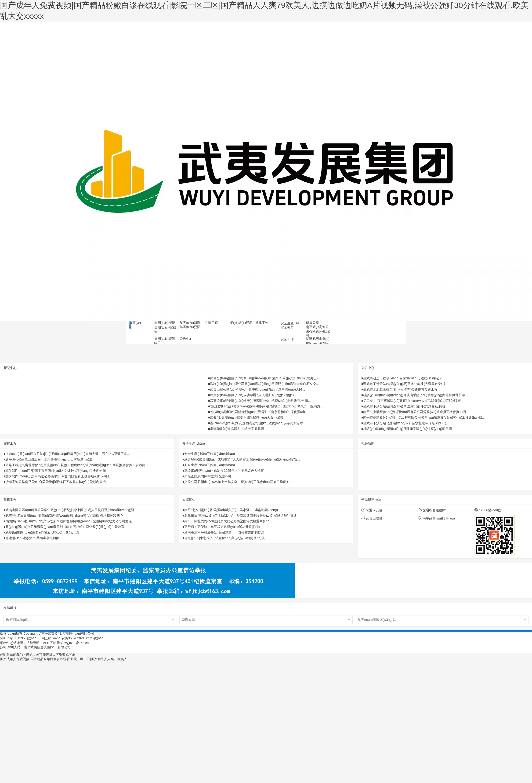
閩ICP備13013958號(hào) (19, 638)
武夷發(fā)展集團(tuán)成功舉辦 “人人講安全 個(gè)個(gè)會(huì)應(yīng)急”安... (242, 459)
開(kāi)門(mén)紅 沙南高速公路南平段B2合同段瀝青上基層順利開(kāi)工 (58, 476)
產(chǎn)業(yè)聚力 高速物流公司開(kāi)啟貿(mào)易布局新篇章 (257, 423)
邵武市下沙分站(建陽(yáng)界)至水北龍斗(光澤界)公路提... (406, 384)
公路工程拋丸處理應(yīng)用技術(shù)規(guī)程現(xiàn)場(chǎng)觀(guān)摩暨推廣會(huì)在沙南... (77, 465)
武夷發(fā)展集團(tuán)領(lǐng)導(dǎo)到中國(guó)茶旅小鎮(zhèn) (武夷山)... (265, 378)
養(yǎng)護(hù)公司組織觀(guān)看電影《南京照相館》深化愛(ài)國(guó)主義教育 (65, 527)
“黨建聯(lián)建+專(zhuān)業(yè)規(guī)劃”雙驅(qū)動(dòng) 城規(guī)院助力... (266, 406)
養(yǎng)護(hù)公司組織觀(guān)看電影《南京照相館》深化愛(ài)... (259, 412)
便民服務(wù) (371, 500)
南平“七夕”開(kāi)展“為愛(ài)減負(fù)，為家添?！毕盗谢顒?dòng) (231, 510)
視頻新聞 (368, 443)
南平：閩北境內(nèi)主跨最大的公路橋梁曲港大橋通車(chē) (227, 521)
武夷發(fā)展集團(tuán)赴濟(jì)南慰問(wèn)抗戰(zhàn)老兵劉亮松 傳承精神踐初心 (64, 516)
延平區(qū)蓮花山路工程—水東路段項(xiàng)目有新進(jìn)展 (49, 459)
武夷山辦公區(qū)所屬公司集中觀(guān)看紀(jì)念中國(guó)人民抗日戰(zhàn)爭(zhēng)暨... (71, 510)
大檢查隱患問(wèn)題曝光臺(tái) (208, 476)
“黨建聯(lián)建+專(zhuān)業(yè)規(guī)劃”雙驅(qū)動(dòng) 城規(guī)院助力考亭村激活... (70, 521)
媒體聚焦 (189, 500)
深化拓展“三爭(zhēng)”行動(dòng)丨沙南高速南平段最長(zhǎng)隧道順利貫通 (241, 516)
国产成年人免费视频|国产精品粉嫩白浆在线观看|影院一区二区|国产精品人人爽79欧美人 (64, 659)
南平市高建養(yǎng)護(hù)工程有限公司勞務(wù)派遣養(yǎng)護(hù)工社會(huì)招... (424, 417)
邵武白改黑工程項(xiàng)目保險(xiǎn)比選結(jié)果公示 (403, 378)
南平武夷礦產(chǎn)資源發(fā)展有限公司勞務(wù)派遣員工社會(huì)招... (416, 412)
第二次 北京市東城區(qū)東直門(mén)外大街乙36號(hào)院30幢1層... (413, 401)
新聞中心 (10, 368)
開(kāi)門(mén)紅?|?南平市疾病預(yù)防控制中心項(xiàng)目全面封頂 (56, 471)
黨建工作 (10, 500)
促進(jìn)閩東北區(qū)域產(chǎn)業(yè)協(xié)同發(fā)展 (224, 538)
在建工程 (10, 443)
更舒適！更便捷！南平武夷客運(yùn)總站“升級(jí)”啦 (222, 527)
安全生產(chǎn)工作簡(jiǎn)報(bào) (210, 454)
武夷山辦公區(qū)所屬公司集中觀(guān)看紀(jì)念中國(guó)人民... (257, 389)
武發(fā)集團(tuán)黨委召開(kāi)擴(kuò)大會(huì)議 (247, 417)
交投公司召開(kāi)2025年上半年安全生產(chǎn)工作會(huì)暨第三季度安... (238, 482)
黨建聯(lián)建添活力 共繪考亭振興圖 (237, 429)
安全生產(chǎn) (194, 443)
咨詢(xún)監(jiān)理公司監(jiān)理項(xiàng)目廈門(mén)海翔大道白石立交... (264, 384)
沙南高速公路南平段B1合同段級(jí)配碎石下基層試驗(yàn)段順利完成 (56, 482)
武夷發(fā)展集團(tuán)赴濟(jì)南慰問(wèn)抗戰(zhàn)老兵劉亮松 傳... (260, 401)
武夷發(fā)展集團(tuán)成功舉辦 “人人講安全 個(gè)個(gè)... (253, 395)
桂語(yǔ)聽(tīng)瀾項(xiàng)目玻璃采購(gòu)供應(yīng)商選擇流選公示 (414, 395)
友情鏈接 (10, 608)
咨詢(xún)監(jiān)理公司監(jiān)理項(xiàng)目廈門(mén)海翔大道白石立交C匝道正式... (67, 454)
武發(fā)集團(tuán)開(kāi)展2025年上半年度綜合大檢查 (224, 471)
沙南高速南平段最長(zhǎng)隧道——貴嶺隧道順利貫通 (224, 532)
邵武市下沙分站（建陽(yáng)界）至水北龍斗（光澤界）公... (407, 423)
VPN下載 (49, 643)
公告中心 (368, 368)
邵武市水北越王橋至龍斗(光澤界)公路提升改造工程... (402, 389)
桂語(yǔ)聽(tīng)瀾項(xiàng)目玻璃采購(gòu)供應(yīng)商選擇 (407, 429)
